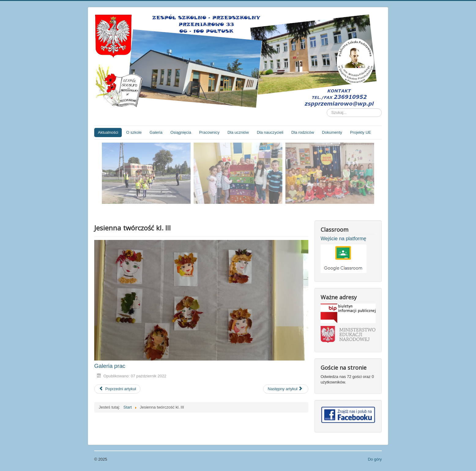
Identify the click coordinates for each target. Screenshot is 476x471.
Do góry (375, 459)
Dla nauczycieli (270, 132)
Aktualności (108, 132)
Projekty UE (361, 132)
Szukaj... (327, 108)
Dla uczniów (238, 132)
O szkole (134, 132)
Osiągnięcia (181, 132)
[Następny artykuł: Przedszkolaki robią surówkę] (286, 389)
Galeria (156, 132)
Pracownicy (209, 132)
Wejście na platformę (343, 239)
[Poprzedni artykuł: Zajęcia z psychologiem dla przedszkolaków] (117, 389)
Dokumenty (332, 132)
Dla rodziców (303, 132)
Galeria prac (110, 366)
